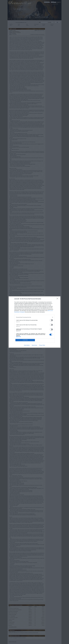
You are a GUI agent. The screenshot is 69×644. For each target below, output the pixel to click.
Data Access (34, 345)
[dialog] (34, 322)
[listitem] (34, 317)
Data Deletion (27, 345)
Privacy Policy (42, 345)
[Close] (58, 299)
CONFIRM (25, 340)
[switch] (51, 320)
